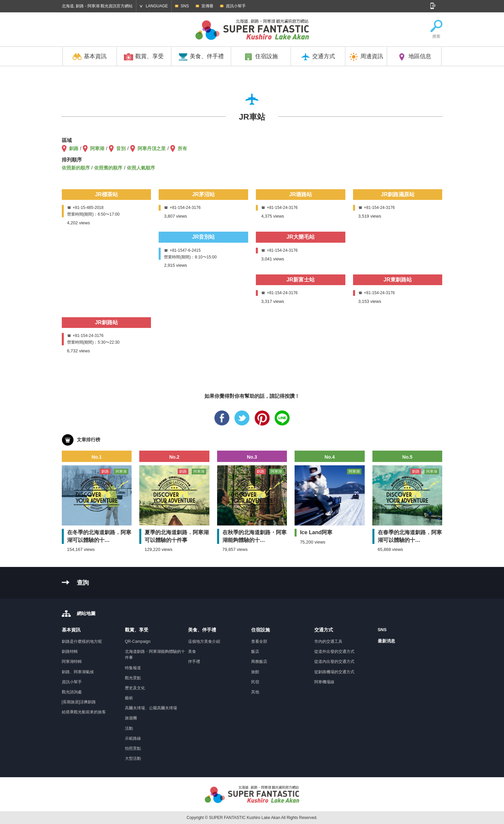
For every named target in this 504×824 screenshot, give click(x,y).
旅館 (255, 672)
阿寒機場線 (324, 682)
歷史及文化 (135, 688)
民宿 (255, 682)
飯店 (255, 652)
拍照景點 (133, 748)
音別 (121, 148)
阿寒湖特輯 (72, 662)
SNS (185, 6)
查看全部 (259, 641)
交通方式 (318, 57)
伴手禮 (194, 662)
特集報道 (133, 668)
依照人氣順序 (141, 168)
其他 (255, 692)
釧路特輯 (70, 652)
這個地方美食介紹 (204, 641)
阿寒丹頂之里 (152, 148)
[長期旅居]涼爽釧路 (79, 702)
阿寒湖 (97, 148)
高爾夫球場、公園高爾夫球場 (151, 708)
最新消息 (386, 641)
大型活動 (133, 758)
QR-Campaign (138, 641)
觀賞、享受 (144, 57)
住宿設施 (261, 57)
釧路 (74, 148)
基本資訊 (90, 57)
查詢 (83, 583)
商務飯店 (259, 662)
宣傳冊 (207, 6)
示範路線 (133, 738)
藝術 (129, 698)
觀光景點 (133, 678)
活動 (129, 728)
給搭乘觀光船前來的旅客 (84, 712)
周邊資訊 (366, 57)
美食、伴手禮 (201, 57)
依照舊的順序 (108, 168)
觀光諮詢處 (72, 692)
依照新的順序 (76, 168)
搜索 (436, 30)
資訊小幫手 (236, 6)
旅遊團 (131, 718)
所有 (182, 148)
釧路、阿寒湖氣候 (78, 672)
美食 (192, 652)
